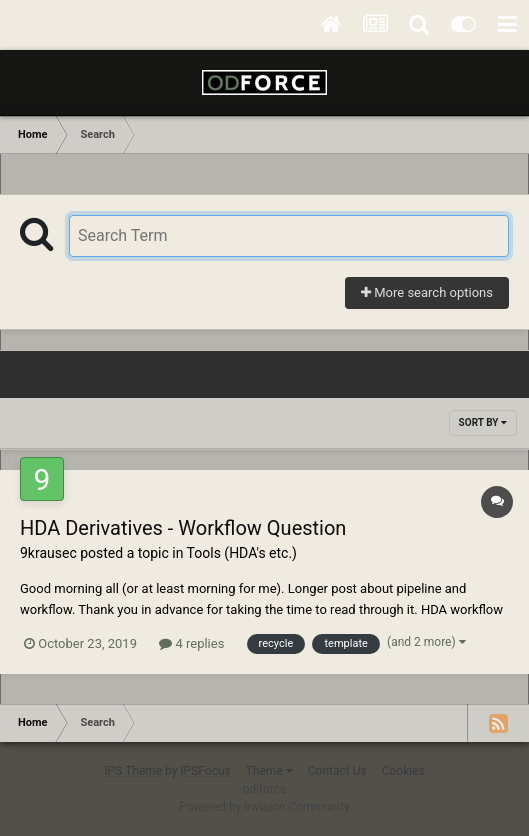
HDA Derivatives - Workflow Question (183, 528)
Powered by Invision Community (264, 807)
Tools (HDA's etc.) (242, 553)
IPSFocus (205, 771)
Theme (269, 771)
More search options (427, 292)
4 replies (191, 643)
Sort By (483, 422)
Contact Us (337, 771)
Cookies (403, 771)
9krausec (48, 553)
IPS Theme (133, 771)
